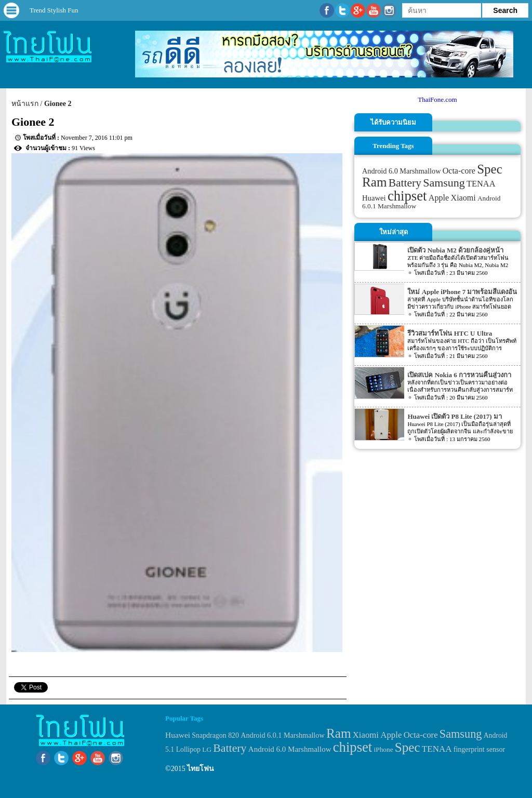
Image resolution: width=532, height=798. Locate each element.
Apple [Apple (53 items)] (439, 198)
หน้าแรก (25, 104)
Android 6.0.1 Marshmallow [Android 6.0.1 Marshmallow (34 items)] (282, 735)
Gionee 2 (58, 104)
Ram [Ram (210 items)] (374, 182)
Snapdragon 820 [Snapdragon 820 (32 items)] (215, 735)
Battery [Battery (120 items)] (405, 183)
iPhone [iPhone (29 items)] (384, 749)
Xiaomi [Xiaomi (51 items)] (463, 198)
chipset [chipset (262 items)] (407, 196)
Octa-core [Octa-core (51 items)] (459, 171)
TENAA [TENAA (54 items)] (481, 184)
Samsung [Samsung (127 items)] (444, 183)
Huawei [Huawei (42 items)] (374, 198)
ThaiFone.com (437, 99)
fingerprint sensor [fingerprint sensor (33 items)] (479, 749)
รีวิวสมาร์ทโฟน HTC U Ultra (450, 333)
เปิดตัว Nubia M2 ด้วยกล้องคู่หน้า (455, 250)
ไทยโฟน (201, 769)
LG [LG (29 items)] (207, 749)
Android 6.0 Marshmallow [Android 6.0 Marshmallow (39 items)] (401, 171)
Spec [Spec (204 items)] (490, 169)
